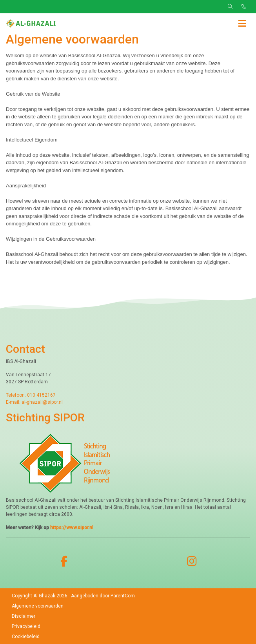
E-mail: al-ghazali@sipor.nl (34, 402)
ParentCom (123, 596)
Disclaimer (24, 616)
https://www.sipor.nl (72, 528)
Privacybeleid (26, 626)
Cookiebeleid (26, 637)
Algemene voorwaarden (38, 606)
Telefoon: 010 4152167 (31, 395)
